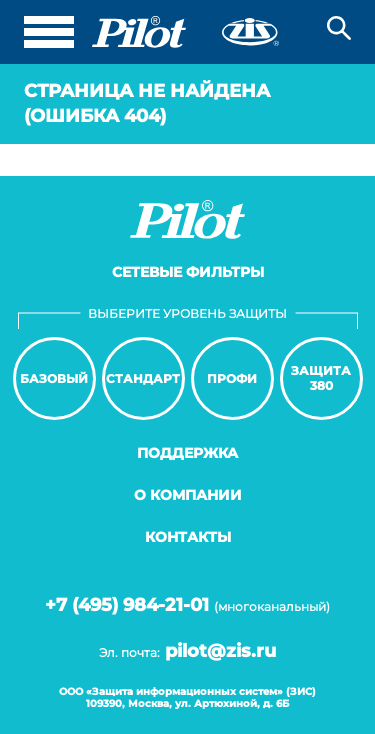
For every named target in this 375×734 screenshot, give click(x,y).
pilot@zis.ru (220, 651)
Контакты (188, 537)
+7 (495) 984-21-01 (127, 605)
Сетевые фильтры (188, 272)
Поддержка (187, 453)
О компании (188, 495)
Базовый (54, 378)
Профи (232, 378)
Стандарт (143, 378)
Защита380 (321, 377)
